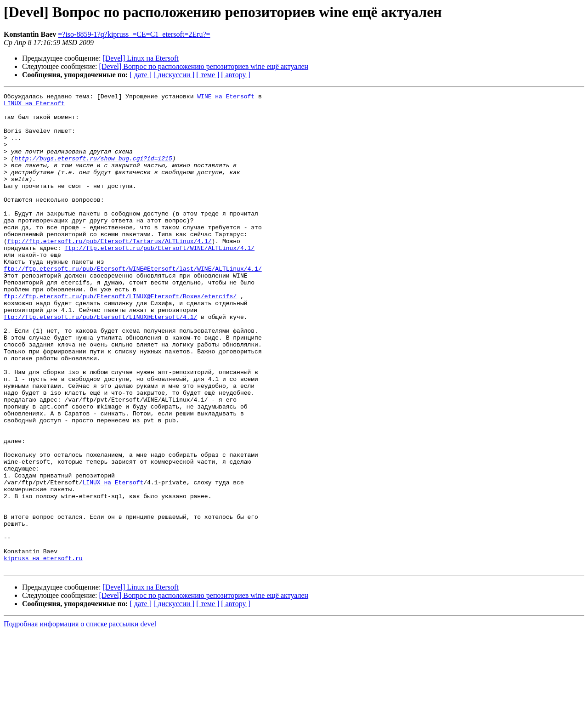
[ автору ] (235, 75)
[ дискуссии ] (174, 75)
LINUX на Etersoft (34, 106)
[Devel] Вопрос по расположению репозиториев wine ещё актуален (204, 66)
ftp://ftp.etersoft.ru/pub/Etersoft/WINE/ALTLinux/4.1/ (160, 279)
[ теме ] (208, 75)
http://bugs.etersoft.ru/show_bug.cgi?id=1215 (93, 172)
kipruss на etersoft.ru (43, 652)
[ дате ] (141, 75)
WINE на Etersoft (226, 97)
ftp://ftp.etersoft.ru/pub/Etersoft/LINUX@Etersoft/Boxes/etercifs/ (120, 337)
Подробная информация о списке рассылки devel (80, 719)
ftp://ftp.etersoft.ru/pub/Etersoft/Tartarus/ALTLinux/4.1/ (110, 271)
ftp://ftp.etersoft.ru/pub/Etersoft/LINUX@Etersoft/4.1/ (100, 362)
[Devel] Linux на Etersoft (140, 58)
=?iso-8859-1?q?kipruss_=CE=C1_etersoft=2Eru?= (134, 34)
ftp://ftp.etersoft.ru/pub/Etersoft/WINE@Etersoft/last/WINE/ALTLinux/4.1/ (133, 304)
